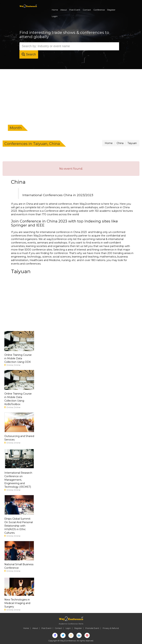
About (64, 10)
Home (55, 10)
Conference (99, 10)
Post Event (75, 10)
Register (111, 10)
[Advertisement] (71, 95)
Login (55, 16)
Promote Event (92, 628)
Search (29, 54)
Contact (87, 10)
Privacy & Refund (111, 628)
